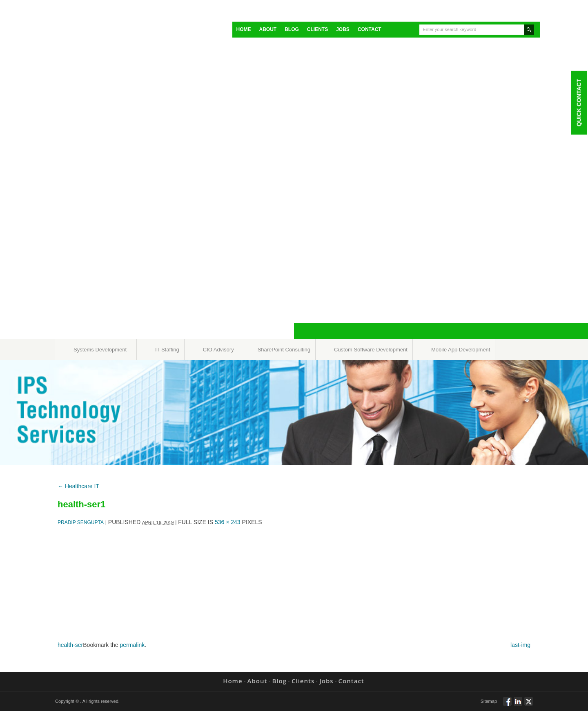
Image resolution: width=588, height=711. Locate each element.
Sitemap (489, 701)
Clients (317, 29)
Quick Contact (579, 102)
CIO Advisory (218, 350)
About (268, 29)
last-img (520, 645)
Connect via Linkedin (518, 705)
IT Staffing (167, 350)
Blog (292, 29)
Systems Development (100, 350)
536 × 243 (228, 522)
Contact (370, 29)
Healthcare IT (78, 486)
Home (244, 29)
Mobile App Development (461, 350)
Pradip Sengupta (81, 522)
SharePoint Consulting (284, 350)
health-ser (70, 645)
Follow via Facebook (507, 705)
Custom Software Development (371, 350)
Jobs (343, 29)
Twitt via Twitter (529, 705)
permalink (133, 645)
